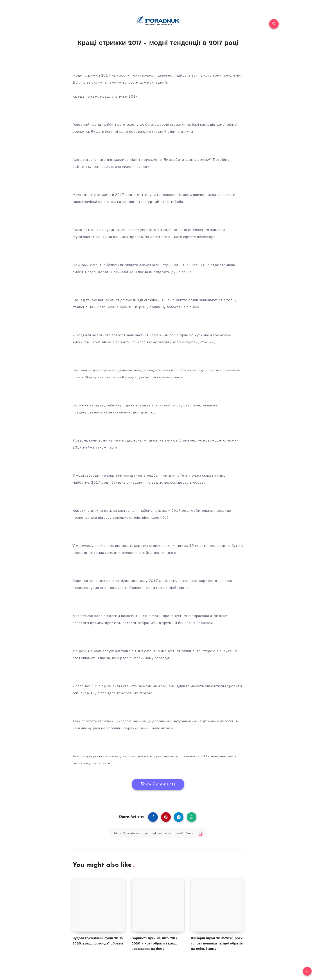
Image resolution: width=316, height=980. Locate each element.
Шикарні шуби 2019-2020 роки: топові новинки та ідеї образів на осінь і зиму (217, 944)
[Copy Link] (158, 833)
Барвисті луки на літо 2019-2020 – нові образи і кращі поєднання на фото (155, 944)
